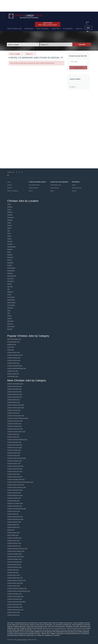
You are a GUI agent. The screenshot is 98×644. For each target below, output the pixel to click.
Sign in (87, 23)
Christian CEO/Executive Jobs (16, 408)
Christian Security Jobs (14, 511)
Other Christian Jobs (13, 535)
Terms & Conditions (13, 191)
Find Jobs (82, 44)
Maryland (10, 249)
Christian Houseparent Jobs (15, 490)
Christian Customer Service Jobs (16, 431)
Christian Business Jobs (14, 463)
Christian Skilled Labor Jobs (15, 578)
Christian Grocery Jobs (14, 474)
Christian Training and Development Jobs (19, 591)
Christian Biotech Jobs (13, 402)
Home (9, 182)
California (10, 212)
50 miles (73, 87)
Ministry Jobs (11, 530)
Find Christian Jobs (56, 185)
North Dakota (11, 271)
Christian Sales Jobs (13, 572)
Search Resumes (34, 188)
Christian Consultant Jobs (14, 424)
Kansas (9, 239)
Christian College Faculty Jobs (16, 485)
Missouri (10, 260)
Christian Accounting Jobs (14, 386)
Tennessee (10, 308)
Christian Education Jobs (14, 442)
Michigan (10, 255)
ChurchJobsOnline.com (60, 628)
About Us (10, 188)
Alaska (9, 204)
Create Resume (55, 188)
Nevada (9, 284)
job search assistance (66, 630)
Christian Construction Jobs (15, 421)
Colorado (10, 215)
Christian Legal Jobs (13, 514)
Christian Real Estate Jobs (15, 562)
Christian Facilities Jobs (14, 358)
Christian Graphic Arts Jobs (15, 471)
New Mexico (11, 281)
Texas (9, 310)
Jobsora (74, 191)
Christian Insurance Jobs (14, 498)
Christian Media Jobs (13, 525)
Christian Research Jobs (14, 564)
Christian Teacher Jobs (14, 352)
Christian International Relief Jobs (17, 509)
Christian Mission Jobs (14, 533)
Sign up (88, 28)
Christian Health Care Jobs (15, 477)
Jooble (74, 185)
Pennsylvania (11, 297)
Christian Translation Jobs (14, 594)
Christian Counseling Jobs (15, 426)
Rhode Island (11, 300)
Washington (11, 321)
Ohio (9, 289)
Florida (9, 223)
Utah (9, 313)
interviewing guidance (81, 630)
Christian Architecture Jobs (15, 394)
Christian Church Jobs (13, 413)
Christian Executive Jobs (14, 450)
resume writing (56, 630)
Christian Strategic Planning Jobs (16, 580)
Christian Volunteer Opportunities (16, 602)
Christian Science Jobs (14, 575)
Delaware (10, 220)
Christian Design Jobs (13, 437)
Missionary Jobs (12, 344)
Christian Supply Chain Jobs (15, 583)
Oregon (9, 294)
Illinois (9, 233)
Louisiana (10, 244)
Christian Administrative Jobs (15, 384)
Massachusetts (11, 247)
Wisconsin (10, 324)
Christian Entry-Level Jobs (15, 447)
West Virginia (11, 326)
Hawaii (9, 228)
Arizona (9, 209)
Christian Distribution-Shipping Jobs (17, 439)
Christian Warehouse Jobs (15, 604)
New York (10, 287)
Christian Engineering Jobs (15, 445)
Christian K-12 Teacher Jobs (15, 503)
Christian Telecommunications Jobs (17, 588)
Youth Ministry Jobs (13, 376)
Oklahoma (10, 292)
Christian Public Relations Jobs (16, 551)
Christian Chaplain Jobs (14, 410)
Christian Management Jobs (15, 517)
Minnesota (10, 257)
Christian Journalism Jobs (14, 538)
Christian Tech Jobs (13, 371)
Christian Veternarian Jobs (15, 599)
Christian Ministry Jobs (14, 342)
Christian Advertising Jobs (14, 389)
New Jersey (11, 279)
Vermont (10, 318)
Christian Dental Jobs (13, 434)
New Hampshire (12, 276)
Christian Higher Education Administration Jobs (20, 482)
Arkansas (10, 207)
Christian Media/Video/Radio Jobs (17, 368)
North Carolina (11, 268)
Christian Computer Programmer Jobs (18, 418)
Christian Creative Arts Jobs (15, 429)
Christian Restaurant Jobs (15, 567)
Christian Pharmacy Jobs (14, 543)
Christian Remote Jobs (14, 612)
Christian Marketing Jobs (14, 522)
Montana (10, 265)
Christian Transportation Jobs (15, 596)
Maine (9, 252)
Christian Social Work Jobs (15, 366)
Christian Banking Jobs (14, 400)
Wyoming (10, 329)
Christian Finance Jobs (14, 455)
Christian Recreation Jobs (14, 559)
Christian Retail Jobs (13, 570)
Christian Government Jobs (15, 469)
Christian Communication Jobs (16, 416)
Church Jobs (11, 347)
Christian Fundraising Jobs (15, 461)
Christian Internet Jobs (14, 501)
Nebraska (10, 273)
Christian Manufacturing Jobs (15, 519)
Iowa (9, 231)
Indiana (9, 236)
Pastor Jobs (11, 350)
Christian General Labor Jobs (15, 466)
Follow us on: (11, 172)
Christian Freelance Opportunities (17, 458)
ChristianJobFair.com (76, 628)
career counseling (37, 630)
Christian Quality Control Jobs (16, 556)
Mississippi (10, 263)
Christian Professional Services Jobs (17, 548)
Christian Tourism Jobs (14, 586)
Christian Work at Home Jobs (15, 610)
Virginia (9, 316)
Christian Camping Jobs (14, 360)
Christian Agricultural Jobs (14, 392)
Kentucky (10, 241)
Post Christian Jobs (34, 185)
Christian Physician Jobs (14, 546)
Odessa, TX (29, 54)
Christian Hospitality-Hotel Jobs (16, 479)
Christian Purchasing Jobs (15, 506)
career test (48, 630)
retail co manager (15, 54)
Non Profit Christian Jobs (14, 339)
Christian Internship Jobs (14, 493)
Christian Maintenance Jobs (15, 355)
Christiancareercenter (21, 640)
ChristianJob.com (48, 628)
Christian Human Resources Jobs (17, 487)
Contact (9, 185)
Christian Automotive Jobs (14, 397)
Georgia (10, 225)
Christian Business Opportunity (16, 405)
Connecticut (11, 217)
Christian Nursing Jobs (14, 540)
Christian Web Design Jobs (15, 607)
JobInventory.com (77, 188)
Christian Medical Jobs (14, 527)
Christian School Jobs (13, 363)
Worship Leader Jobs (13, 374)
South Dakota (11, 305)
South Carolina (11, 302)
